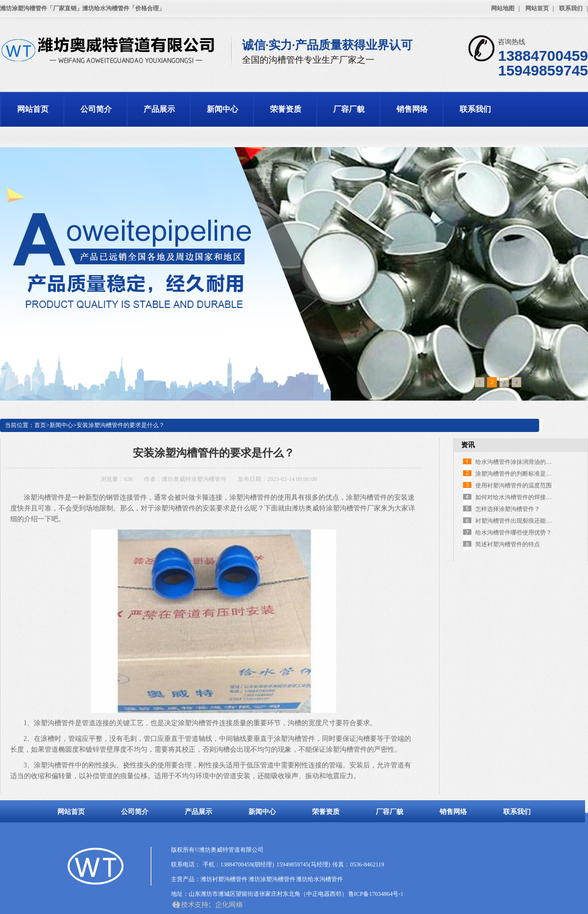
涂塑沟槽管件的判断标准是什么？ (519, 474)
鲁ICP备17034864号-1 (376, 894)
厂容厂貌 (349, 109)
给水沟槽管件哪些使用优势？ (514, 533)
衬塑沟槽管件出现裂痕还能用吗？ (519, 521)
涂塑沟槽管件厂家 (353, 508)
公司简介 (96, 109)
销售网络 (412, 109)
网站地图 (503, 8)
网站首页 (537, 8)
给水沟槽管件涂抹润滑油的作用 (516, 462)
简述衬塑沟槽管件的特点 (508, 544)
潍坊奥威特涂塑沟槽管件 (194, 479)
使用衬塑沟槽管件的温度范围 (514, 485)
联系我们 (571, 8)
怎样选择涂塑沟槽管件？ (508, 509)
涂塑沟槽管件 (54, 765)
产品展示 (159, 109)
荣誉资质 (286, 109)
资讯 (468, 445)
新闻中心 (222, 109)
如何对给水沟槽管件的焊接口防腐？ (522, 497)
